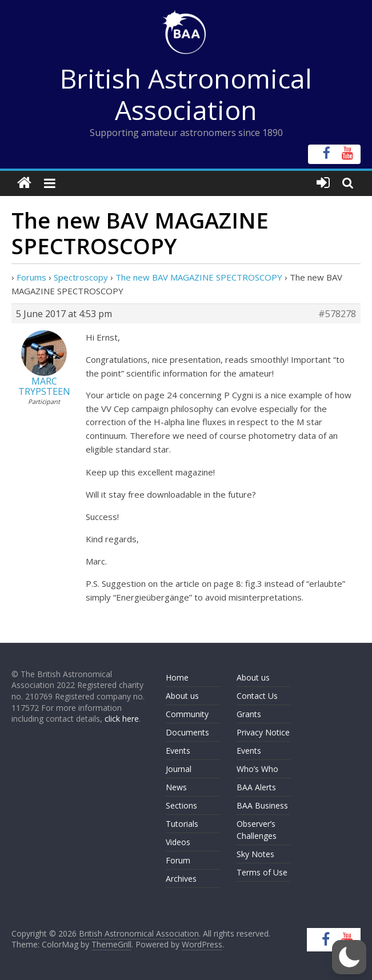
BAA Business (262, 805)
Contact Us (257, 696)
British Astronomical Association (186, 94)
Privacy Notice (263, 732)
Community (187, 714)
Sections (181, 805)
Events (178, 751)
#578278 (337, 314)
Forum (178, 860)
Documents (187, 732)
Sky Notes (255, 854)
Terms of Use (262, 872)
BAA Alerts (256, 787)
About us (182, 696)
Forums (31, 277)
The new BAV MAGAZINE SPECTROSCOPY (199, 277)
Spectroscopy (81, 277)
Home (177, 677)
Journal (179, 769)
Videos (178, 842)
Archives (181, 879)
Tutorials (182, 824)
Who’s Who (257, 769)
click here (122, 719)
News (176, 787)
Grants (249, 714)
